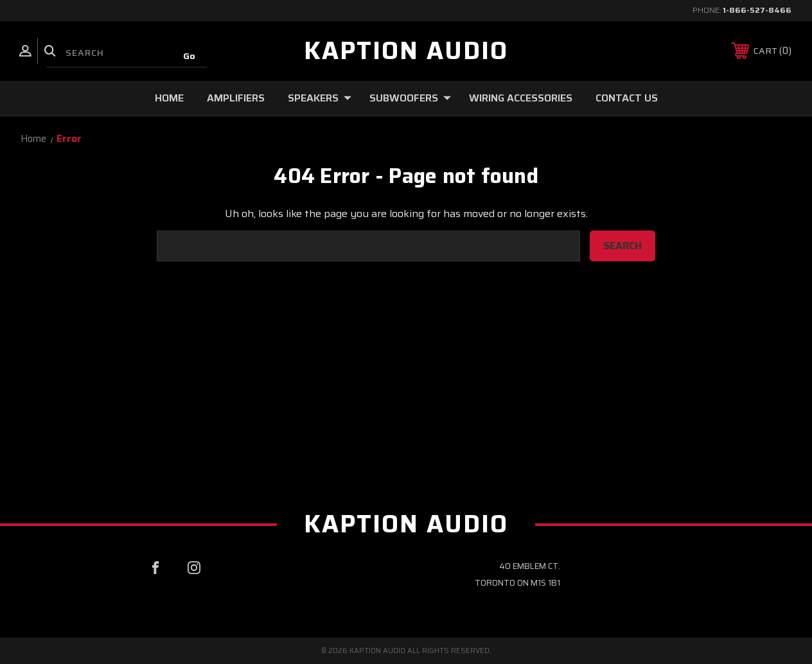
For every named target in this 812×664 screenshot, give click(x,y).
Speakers (320, 98)
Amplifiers (236, 98)
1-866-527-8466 (757, 10)
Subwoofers (410, 98)
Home (169, 98)
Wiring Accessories (521, 98)
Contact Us (627, 98)
